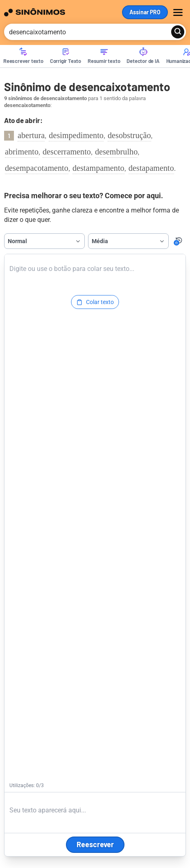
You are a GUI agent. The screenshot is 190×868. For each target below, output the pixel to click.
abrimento (22, 152)
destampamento (98, 168)
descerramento (67, 152)
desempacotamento (37, 168)
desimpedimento (76, 135)
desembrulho (116, 152)
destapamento (151, 168)
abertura (31, 135)
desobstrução (129, 135)
